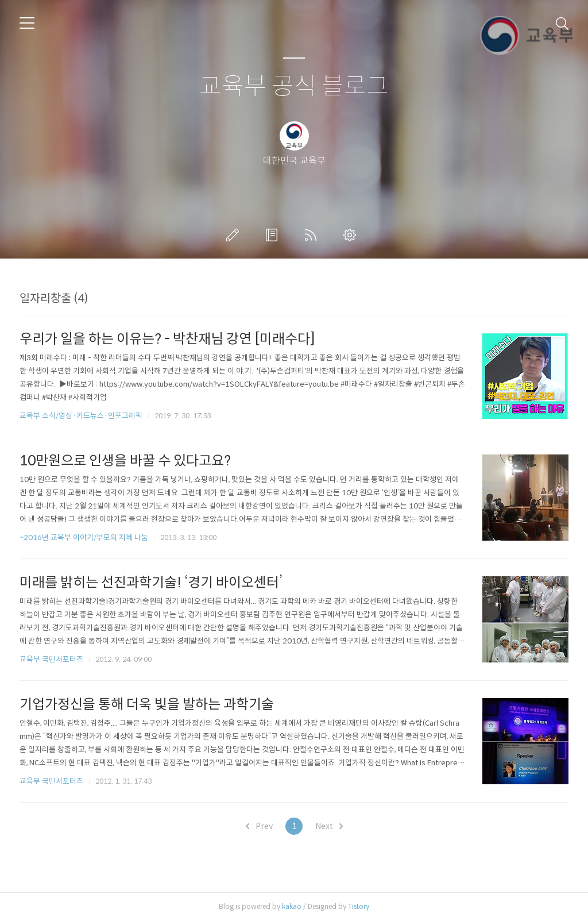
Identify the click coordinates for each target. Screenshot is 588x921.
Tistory (359, 906)
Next (329, 826)
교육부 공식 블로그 (294, 86)
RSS (313, 235)
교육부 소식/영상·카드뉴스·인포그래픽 (81, 416)
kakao (292, 906)
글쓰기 (235, 235)
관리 (352, 235)
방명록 (274, 235)
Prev (259, 826)
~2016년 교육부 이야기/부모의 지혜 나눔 (84, 537)
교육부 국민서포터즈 (51, 659)
